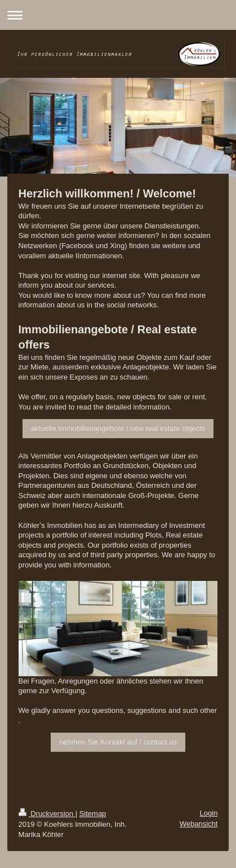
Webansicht (199, 824)
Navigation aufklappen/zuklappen (118, 15)
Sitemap (93, 814)
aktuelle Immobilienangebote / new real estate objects (118, 428)
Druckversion (47, 814)
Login (209, 813)
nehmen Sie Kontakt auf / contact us (118, 742)
